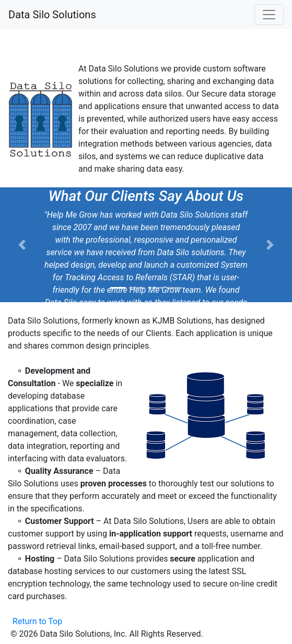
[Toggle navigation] (269, 15)
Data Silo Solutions (52, 15)
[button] (22, 245)
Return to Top (37, 621)
